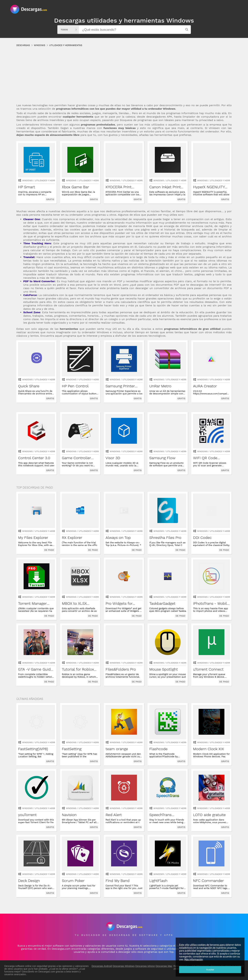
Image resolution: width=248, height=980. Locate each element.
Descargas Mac (164, 966)
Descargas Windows (124, 966)
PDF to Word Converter (39, 281)
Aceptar (210, 970)
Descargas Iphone (145, 966)
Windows (27, 180)
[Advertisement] (120, 78)
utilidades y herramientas (50, 180)
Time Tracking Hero (37, 243)
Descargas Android (102, 966)
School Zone (32, 312)
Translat (29, 257)
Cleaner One (32, 219)
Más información (194, 960)
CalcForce (30, 295)
